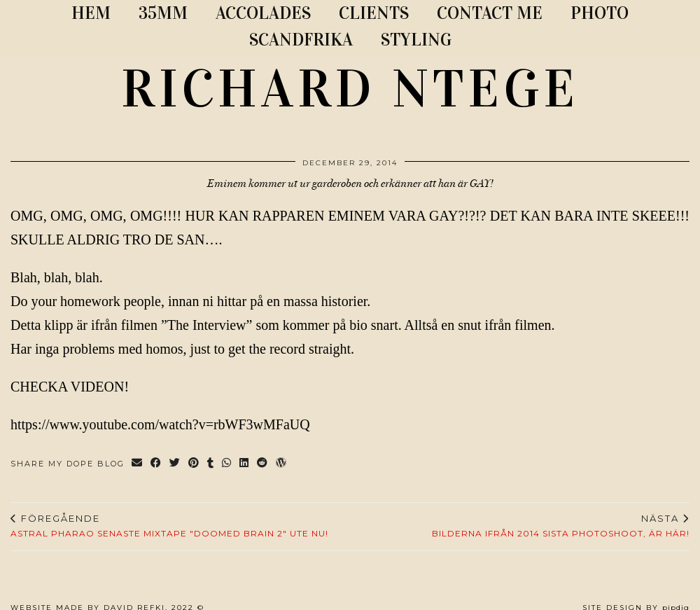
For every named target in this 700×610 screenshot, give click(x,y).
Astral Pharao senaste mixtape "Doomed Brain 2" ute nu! (169, 526)
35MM (163, 13)
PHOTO (600, 13)
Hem (91, 13)
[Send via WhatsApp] (227, 464)
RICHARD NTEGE (350, 89)
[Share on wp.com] (282, 464)
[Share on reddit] (263, 464)
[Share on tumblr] (211, 464)
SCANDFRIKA (301, 40)
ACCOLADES (263, 13)
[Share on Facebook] (156, 464)
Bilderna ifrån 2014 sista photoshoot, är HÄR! (561, 526)
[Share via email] (138, 464)
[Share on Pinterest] (194, 464)
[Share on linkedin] (245, 464)
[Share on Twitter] (175, 464)
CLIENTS (374, 13)
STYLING (416, 40)
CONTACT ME (490, 13)
